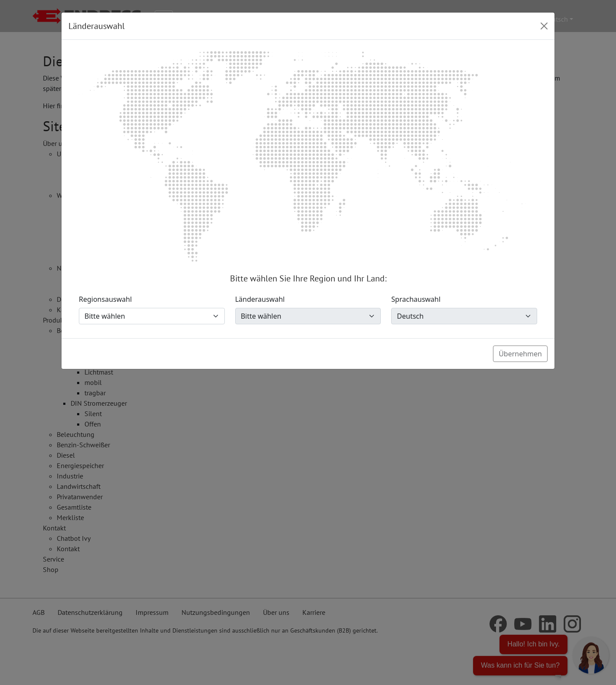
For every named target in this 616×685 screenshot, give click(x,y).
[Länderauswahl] (308, 316)
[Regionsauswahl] (152, 316)
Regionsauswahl (105, 299)
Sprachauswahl (416, 299)
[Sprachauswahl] (464, 316)
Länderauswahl (260, 299)
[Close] (544, 26)
